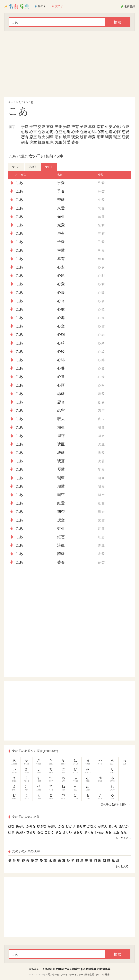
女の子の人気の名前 (24, 817)
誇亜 (58, 142)
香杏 (75, 142)
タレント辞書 (103, 974)
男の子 (33, 167)
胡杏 (25, 142)
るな (40, 832)
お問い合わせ (52, 974)
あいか (124, 826)
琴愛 (92, 137)
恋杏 (25, 137)
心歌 (42, 132)
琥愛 (75, 137)
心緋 (92, 132)
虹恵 (50, 142)
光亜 (58, 127)
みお (108, 832)
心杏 (33, 132)
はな (11, 826)
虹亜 (42, 142)
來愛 (50, 127)
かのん (102, 826)
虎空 (33, 142)
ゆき (11, 832)
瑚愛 (109, 137)
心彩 (117, 127)
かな (61, 826)
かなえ (92, 826)
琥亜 (67, 137)
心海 (50, 132)
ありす (81, 826)
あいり (113, 826)
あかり (20, 826)
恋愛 (125, 132)
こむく (49, 832)
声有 (75, 127)
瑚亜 (100, 137)
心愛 (125, 127)
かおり (52, 826)
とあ (116, 832)
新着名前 (90, 974)
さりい (67, 832)
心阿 (117, 132)
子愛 (84, 127)
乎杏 (33, 127)
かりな (31, 826)
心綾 (84, 132)
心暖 (25, 132)
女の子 (22, 102)
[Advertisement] (69, 64)
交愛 (42, 127)
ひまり (31, 832)
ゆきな (42, 826)
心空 (58, 132)
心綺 (75, 132)
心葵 (100, 132)
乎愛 (25, 127)
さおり (78, 832)
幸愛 (92, 127)
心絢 (67, 132)
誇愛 (67, 142)
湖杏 (58, 137)
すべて (16, 167)
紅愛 (125, 137)
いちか (99, 832)
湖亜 (50, 137)
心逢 (109, 132)
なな (124, 832)
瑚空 (117, 137)
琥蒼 (84, 137)
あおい (20, 832)
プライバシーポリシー (72, 974)
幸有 (100, 127)
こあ (19, 183)
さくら (89, 832)
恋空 (33, 137)
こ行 (31, 102)
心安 (109, 127)
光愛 (67, 127)
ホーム (12, 102)
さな (58, 832)
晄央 (42, 137)
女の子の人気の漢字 (24, 851)
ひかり (71, 826)
